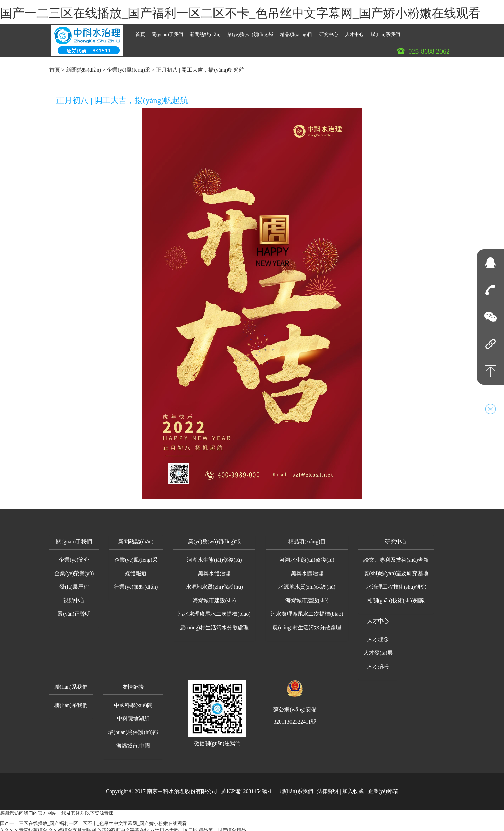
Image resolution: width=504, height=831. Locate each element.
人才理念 (378, 637)
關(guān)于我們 (167, 32)
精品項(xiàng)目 (296, 32)
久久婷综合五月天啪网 (72, 827)
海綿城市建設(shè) (214, 598)
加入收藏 (353, 789)
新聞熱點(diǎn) (205, 32)
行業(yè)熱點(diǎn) (136, 584)
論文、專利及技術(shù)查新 (396, 557)
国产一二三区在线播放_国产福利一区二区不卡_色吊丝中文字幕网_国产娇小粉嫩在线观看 (240, 13)
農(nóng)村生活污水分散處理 (214, 625)
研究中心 (329, 32)
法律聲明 (328, 789)
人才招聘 (378, 664)
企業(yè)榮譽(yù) (74, 571)
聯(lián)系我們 (385, 32)
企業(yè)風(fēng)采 (129, 67)
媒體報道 (136, 571)
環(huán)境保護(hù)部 (133, 729)
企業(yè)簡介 (74, 557)
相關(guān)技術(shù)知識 (396, 598)
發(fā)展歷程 (74, 584)
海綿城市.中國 (133, 743)
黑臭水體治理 (214, 571)
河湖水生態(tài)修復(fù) (214, 557)
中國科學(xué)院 (133, 702)
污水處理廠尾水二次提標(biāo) (214, 611)
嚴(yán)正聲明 (74, 611)
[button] (74, 540)
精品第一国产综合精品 (222, 827)
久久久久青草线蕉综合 (24, 827)
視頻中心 (74, 598)
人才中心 (354, 32)
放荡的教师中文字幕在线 (123, 827)
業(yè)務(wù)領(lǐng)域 (250, 32)
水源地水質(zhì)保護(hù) (214, 584)
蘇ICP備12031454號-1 (247, 789)
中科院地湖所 (133, 716)
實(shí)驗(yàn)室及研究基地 (396, 571)
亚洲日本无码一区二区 (174, 827)
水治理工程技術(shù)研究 (396, 584)
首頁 (140, 32)
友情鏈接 (133, 684)
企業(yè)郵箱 (383, 789)
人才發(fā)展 (378, 650)
